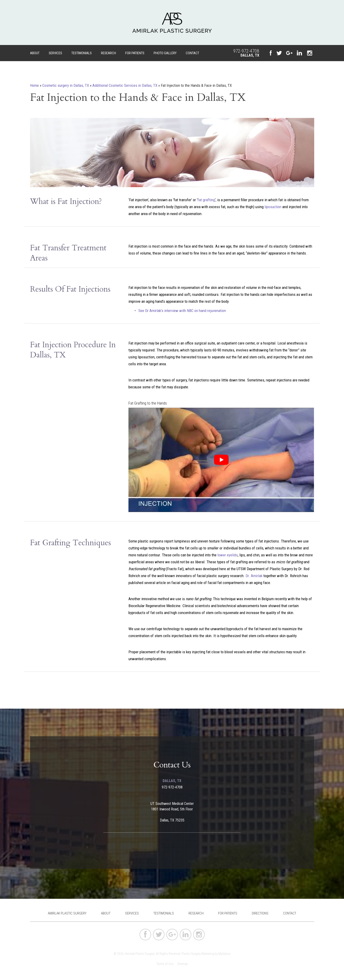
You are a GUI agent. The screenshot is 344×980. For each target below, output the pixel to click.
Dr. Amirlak (254, 576)
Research (108, 53)
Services (55, 53)
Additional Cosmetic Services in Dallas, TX (125, 85)
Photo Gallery (165, 53)
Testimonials (82, 53)
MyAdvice (224, 954)
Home (34, 85)
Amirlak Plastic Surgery (67, 913)
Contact (192, 53)
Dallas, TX (250, 55)
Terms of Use (165, 964)
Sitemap (183, 964)
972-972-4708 (246, 51)
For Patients (135, 53)
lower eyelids (228, 555)
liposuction (273, 207)
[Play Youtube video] (221, 460)
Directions (260, 913)
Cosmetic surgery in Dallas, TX (66, 85)
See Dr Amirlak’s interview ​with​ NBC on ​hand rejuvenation (182, 311)
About (35, 53)
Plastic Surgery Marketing (198, 954)
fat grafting (206, 200)
